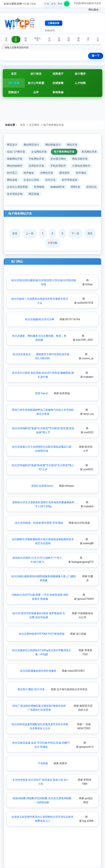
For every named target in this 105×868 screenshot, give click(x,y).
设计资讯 (36, 74)
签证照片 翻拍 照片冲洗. (31, 689)
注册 (27, 4)
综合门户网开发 (16, 152)
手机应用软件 (58, 166)
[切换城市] (50, 31)
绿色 (67, 4)
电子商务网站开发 (54, 125)
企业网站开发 (39, 152)
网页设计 (12, 145)
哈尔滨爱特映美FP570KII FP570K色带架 (42, 634)
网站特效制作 (15, 166)
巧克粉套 (43, 763)
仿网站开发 (47, 173)
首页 (14, 74)
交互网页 (34, 125)
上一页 (30, 233)
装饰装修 (58, 92)
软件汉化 (50, 180)
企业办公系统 (31, 180)
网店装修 (34, 194)
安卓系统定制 (15, 194)
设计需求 (80, 74)
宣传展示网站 (58, 159)
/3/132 (53, 243)
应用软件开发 (36, 166)
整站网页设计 (31, 145)
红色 (47, 4)
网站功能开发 (80, 159)
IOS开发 (76, 187)
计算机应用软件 (81, 166)
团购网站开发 (15, 159)
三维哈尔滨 (54, 23)
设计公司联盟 (36, 83)
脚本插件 (64, 173)
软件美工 (12, 173)
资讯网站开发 (89, 152)
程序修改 (29, 173)
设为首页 (97, 3)
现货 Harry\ (42, 393)
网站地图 (86, 3)
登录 (34, 4)
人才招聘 (80, 83)
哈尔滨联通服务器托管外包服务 (38, 671)
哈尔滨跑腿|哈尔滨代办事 (40, 319)
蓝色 (53, 4)
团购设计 (14, 92)
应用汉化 (92, 187)
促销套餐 (58, 83)
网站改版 (12, 180)
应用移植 (39, 187)
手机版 (77, 3)
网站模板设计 (53, 145)
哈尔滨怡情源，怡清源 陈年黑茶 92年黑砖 (39, 523)
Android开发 (58, 187)
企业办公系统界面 (17, 187)
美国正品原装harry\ (42, 486)
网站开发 (72, 145)
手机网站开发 (36, 159)
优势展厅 (58, 74)
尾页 (90, 233)
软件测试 (81, 173)
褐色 (60, 4)
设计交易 (14, 83)
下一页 (75, 233)
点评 (36, 92)
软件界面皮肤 (70, 180)
